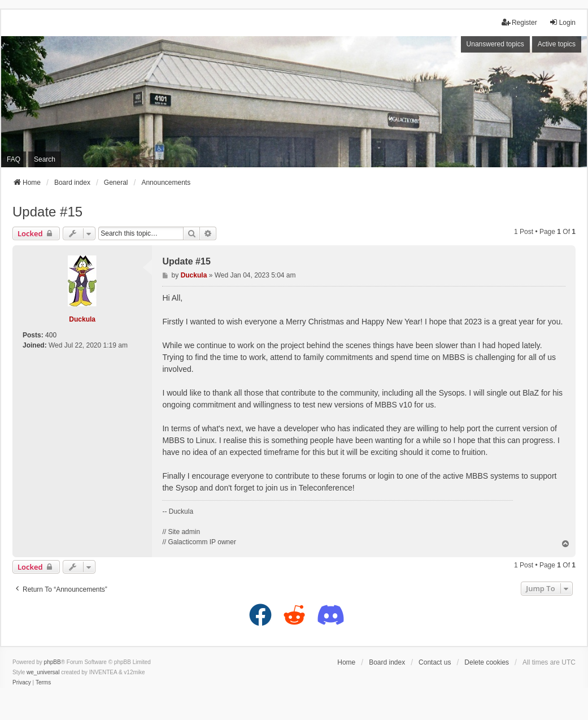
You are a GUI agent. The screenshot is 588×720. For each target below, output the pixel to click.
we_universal (43, 672)
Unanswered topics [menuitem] (495, 44)
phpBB (53, 662)
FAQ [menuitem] (14, 159)
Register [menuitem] (519, 22)
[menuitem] (22, 683)
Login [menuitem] (562, 22)
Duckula (82, 319)
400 (51, 335)
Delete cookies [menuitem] (487, 662)
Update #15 (47, 212)
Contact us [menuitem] (435, 662)
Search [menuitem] (45, 159)
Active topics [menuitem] (557, 44)
